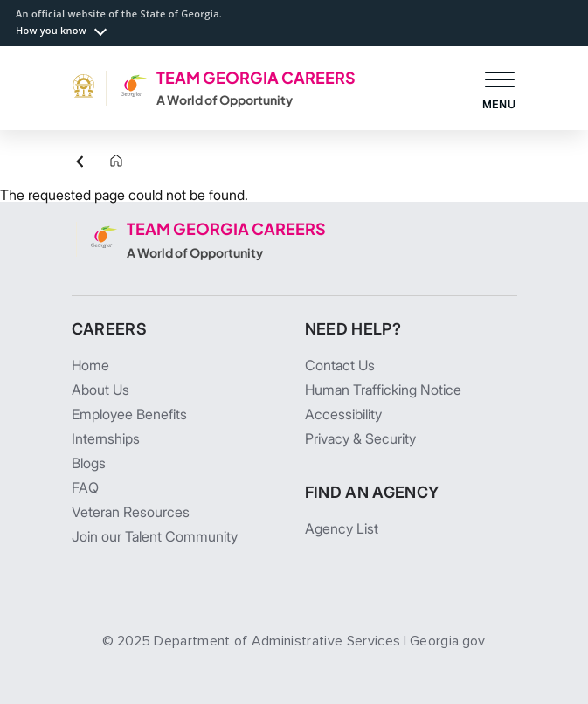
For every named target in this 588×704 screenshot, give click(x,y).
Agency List (342, 528)
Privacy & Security (360, 438)
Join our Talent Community (155, 536)
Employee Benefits (129, 414)
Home (90, 365)
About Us (100, 390)
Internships (106, 438)
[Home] (102, 162)
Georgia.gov (448, 641)
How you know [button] (51, 30)
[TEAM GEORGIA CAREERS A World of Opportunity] (214, 88)
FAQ (85, 487)
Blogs (89, 463)
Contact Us (340, 365)
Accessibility (343, 414)
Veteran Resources (131, 512)
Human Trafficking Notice (383, 390)
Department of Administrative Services (277, 641)
